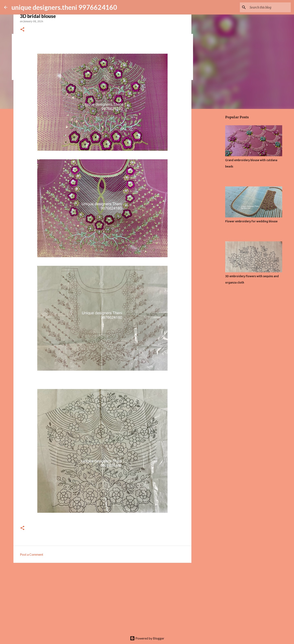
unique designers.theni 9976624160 (64, 7)
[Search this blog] (269, 7)
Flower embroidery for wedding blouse (251, 221)
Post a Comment (32, 554)
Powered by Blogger (147, 638)
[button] (22, 30)
